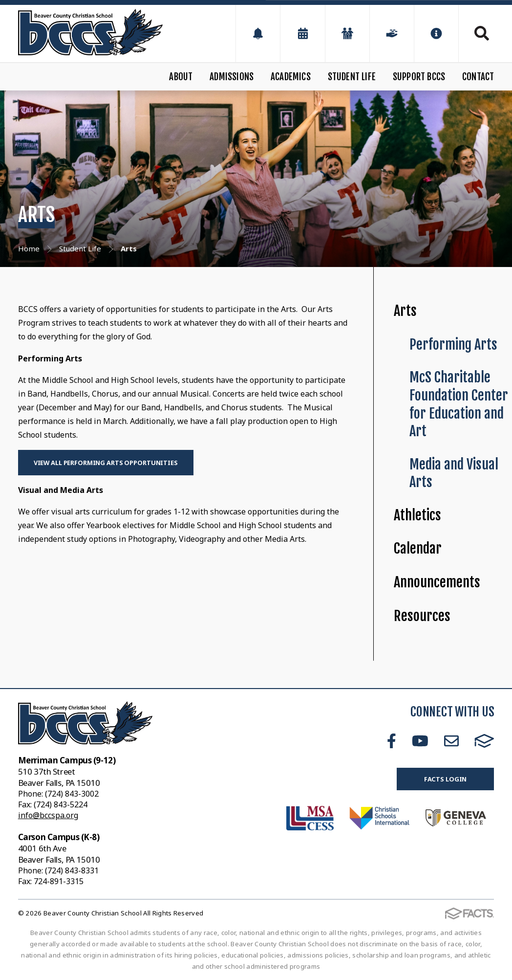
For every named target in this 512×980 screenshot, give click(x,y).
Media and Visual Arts (454, 473)
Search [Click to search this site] (482, 33)
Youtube (420, 741)
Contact (478, 77)
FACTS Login (446, 779)
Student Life (352, 77)
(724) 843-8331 (72, 870)
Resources (422, 616)
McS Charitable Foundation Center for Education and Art (459, 404)
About (181, 77)
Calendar (418, 548)
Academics (291, 77)
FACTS (484, 741)
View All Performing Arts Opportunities (106, 463)
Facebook (392, 741)
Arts (405, 311)
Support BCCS (419, 77)
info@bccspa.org (48, 815)
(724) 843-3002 (72, 794)
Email (451, 741)
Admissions (232, 77)
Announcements (437, 582)
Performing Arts (453, 345)
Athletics (417, 515)
